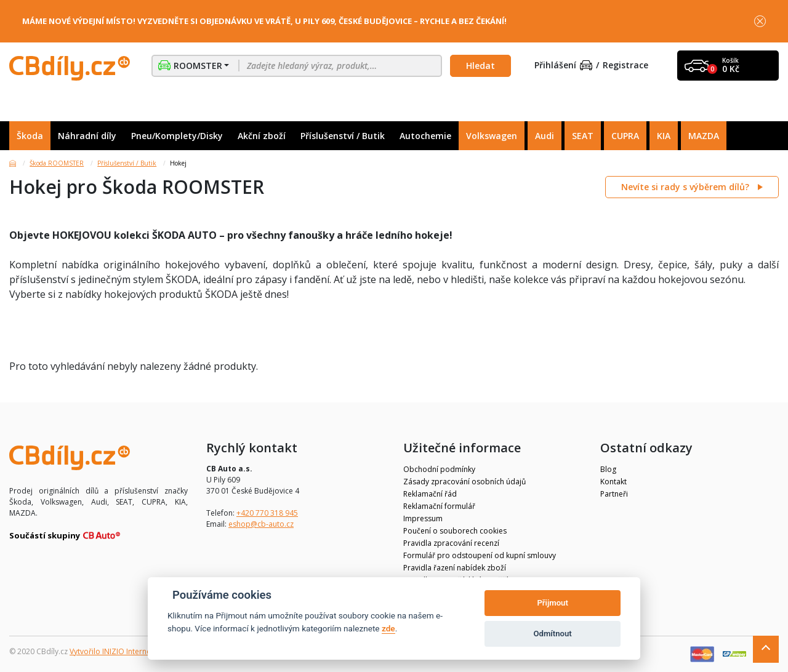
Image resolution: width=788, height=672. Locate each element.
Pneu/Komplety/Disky (177, 136)
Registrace (625, 66)
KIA (664, 136)
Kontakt (613, 482)
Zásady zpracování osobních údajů (464, 482)
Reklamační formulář (439, 506)
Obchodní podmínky (439, 469)
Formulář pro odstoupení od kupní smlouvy (480, 555)
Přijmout (552, 603)
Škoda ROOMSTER (57, 163)
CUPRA (625, 136)
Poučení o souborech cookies (455, 531)
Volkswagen (492, 136)
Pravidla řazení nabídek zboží (455, 568)
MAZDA (704, 136)
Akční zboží (262, 136)
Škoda (30, 136)
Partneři (614, 494)
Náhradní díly (87, 136)
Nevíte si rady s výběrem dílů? (686, 187)
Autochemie (425, 136)
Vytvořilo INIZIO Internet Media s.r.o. (133, 651)
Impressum (423, 518)
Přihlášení (563, 66)
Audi (545, 136)
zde (388, 628)
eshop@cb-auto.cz (261, 524)
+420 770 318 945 (267, 513)
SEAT (583, 136)
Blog (608, 469)
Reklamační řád (430, 494)
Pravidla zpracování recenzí (451, 543)
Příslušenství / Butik (343, 136)
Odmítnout (553, 634)
